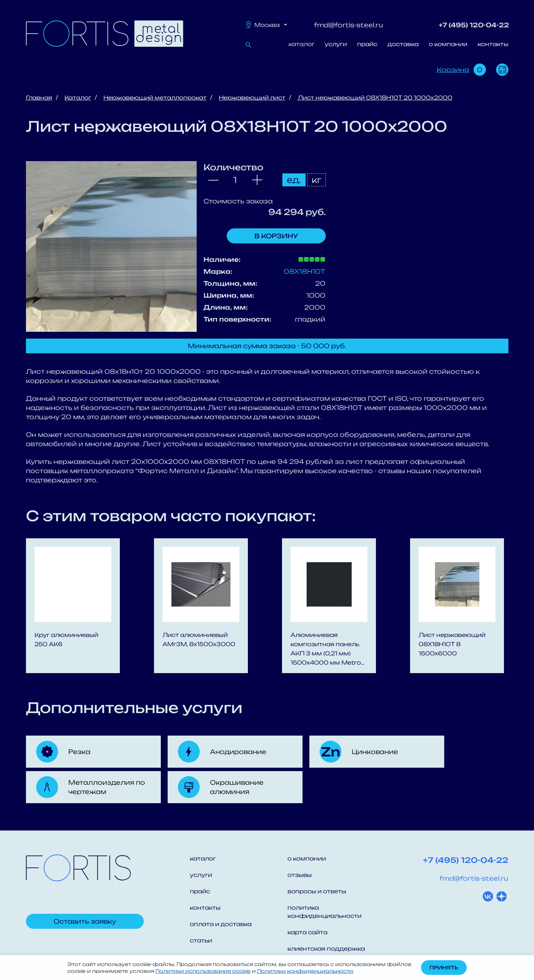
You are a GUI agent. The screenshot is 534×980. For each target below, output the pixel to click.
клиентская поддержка (326, 949)
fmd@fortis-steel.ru (349, 25)
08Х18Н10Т (305, 271)
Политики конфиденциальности (305, 971)
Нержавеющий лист (252, 98)
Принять (444, 968)
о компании (448, 44)
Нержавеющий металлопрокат (155, 98)
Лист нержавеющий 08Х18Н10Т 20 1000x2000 (375, 98)
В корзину (276, 236)
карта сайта (307, 932)
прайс (367, 44)
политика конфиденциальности (325, 912)
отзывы (300, 875)
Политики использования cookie (203, 971)
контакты (493, 44)
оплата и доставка (221, 924)
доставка (403, 44)
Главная (39, 98)
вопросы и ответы (317, 891)
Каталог (78, 98)
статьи (201, 940)
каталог (301, 44)
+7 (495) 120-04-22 (474, 25)
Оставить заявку (85, 921)
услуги (336, 44)
